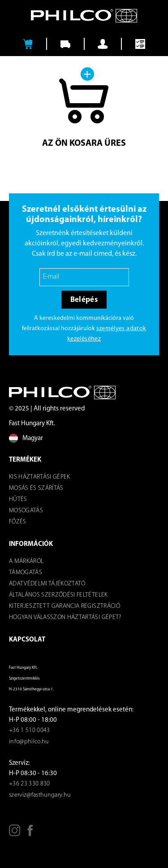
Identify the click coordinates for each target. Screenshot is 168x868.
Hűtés (18, 499)
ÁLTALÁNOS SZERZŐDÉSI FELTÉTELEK (58, 595)
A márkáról (26, 561)
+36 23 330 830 (30, 784)
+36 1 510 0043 (30, 731)
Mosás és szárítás (36, 488)
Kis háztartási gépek (40, 477)
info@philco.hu (29, 742)
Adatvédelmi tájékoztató (47, 584)
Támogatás (26, 573)
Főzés (18, 522)
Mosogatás (26, 511)
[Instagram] (15, 834)
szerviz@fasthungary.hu (40, 795)
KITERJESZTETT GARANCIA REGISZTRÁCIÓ (65, 606)
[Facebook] (30, 834)
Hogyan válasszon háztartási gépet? (65, 617)
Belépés (84, 300)
